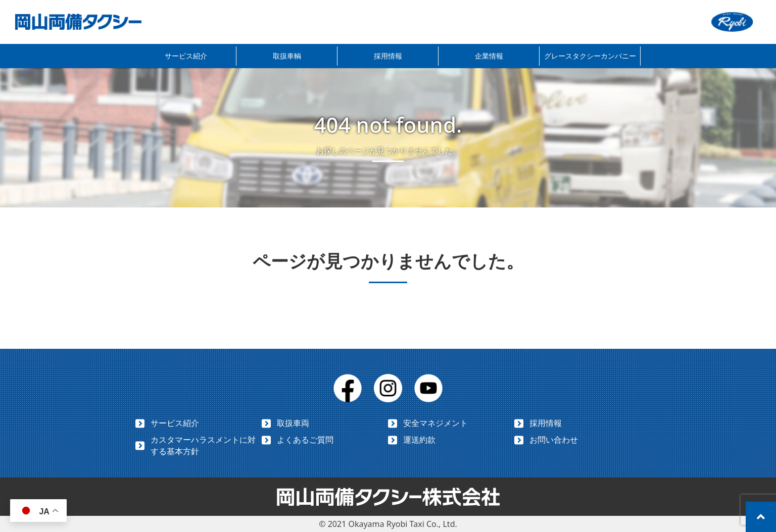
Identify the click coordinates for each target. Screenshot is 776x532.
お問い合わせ (554, 440)
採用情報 (388, 56)
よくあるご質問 (305, 440)
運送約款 (419, 440)
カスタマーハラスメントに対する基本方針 (203, 445)
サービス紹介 (186, 56)
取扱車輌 (287, 56)
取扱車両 (293, 423)
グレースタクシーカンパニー (590, 56)
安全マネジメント (435, 423)
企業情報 (489, 56)
